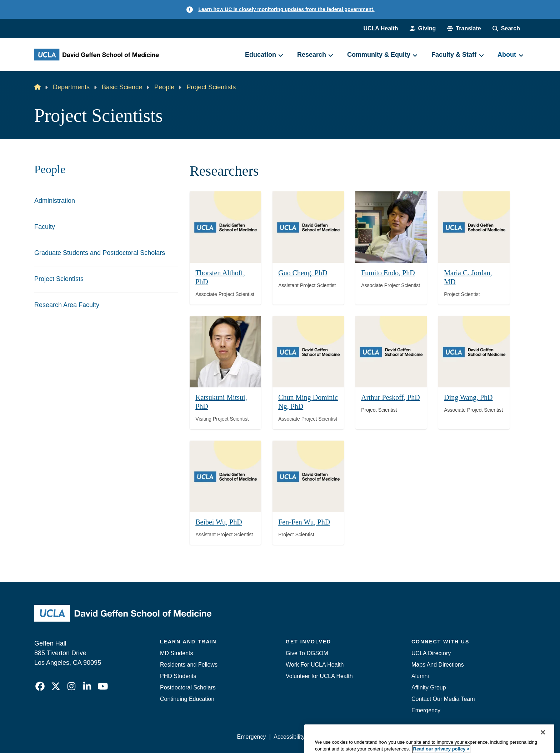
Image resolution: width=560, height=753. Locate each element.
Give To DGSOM (307, 653)
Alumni (420, 676)
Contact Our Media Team (443, 699)
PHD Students (178, 676)
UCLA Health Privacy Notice (408, 737)
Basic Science (122, 87)
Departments (71, 87)
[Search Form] (506, 29)
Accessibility (289, 737)
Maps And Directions (438, 665)
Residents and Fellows (189, 665)
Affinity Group (429, 687)
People (164, 87)
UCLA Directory (431, 653)
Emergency (426, 710)
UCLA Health (381, 28)
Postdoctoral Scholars (188, 687)
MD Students (176, 653)
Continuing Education (187, 699)
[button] (464, 29)
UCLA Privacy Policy (339, 737)
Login (458, 737)
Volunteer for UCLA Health (319, 676)
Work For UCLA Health (315, 665)
